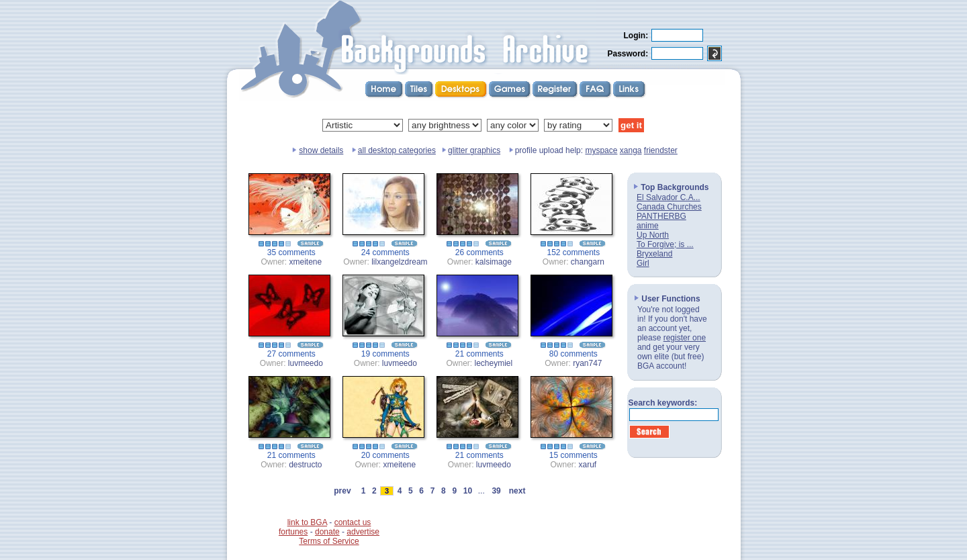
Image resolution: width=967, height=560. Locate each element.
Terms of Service (329, 541)
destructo (305, 465)
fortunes (293, 532)
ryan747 (587, 363)
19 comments (385, 354)
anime (648, 226)
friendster (661, 150)
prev (343, 491)
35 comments (291, 252)
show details (321, 150)
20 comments (385, 455)
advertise (363, 532)
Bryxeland (654, 254)
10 (467, 491)
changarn (588, 262)
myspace (601, 150)
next (517, 491)
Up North (653, 235)
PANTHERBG (661, 216)
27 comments (291, 354)
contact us (353, 522)
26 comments (479, 252)
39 (496, 491)
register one (685, 338)
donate (327, 532)
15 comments (573, 455)
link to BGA (307, 522)
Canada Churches (669, 207)
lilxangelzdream (399, 262)
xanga (631, 150)
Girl (643, 263)
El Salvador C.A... (669, 197)
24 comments (385, 252)
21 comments (479, 354)
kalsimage (494, 262)
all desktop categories (397, 150)
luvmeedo (306, 363)
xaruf (588, 465)
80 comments (573, 354)
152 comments (574, 252)
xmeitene (306, 262)
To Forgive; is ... (665, 244)
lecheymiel (494, 363)
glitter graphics (474, 150)
